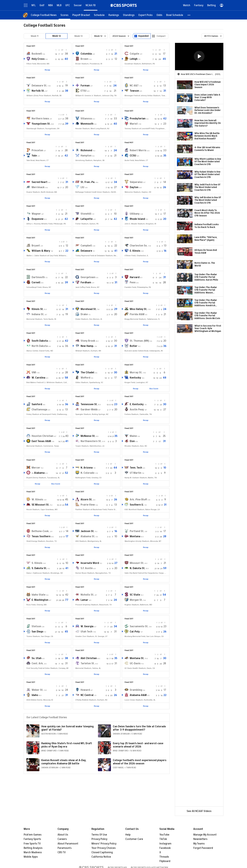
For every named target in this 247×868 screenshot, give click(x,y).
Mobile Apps (31, 857)
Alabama (39, 473)
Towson (134, 91)
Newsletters (200, 839)
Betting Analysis (33, 848)
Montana (135, 536)
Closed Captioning (102, 852)
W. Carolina (38, 378)
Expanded (143, 36)
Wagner (36, 214)
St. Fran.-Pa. (88, 182)
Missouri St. (137, 563)
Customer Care (134, 839)
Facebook (165, 848)
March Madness (33, 852)
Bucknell (37, 54)
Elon (132, 441)
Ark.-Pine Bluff (138, 500)
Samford (37, 404)
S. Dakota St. (39, 568)
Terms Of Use (99, 835)
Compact (161, 36)
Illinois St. (38, 309)
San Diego (37, 632)
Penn (133, 283)
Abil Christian (89, 658)
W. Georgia (87, 626)
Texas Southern (41, 536)
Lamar (84, 600)
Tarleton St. (88, 663)
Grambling (136, 690)
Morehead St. (89, 309)
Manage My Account (205, 835)
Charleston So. (139, 246)
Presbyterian (138, 119)
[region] (199, 57)
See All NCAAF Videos (199, 811)
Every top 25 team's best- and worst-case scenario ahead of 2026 (138, 745)
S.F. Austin (87, 568)
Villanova (86, 119)
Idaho (35, 695)
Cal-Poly (135, 632)
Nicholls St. (87, 595)
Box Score (154, 389)
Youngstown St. (41, 124)
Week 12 (57, 36)
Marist (134, 124)
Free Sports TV (32, 844)
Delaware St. (39, 86)
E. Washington (40, 600)
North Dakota (40, 346)
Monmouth (87, 124)
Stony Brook (88, 341)
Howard (85, 690)
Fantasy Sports (32, 839)
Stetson (36, 626)
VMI (34, 373)
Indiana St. (38, 314)
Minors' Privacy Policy (104, 844)
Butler (134, 346)
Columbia (86, 54)
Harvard (135, 277)
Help (128, 835)
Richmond (86, 150)
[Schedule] (99, 15)
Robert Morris (138, 150)
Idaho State (39, 595)
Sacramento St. (139, 626)
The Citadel (87, 373)
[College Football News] (44, 15)
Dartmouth (38, 277)
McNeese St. (88, 436)
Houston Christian (42, 436)
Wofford (85, 378)
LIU (82, 187)
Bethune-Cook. (40, 531)
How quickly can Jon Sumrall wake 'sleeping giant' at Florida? (67, 728)
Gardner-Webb (89, 410)
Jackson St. (87, 531)
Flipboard (165, 861)
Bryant (36, 246)
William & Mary (41, 251)
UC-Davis (135, 663)
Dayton (134, 187)
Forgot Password (203, 848)
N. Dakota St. (137, 568)
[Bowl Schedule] (175, 15)
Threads (164, 857)
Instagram (165, 844)
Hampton (86, 156)
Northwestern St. (91, 441)
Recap (47, 70)
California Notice (101, 857)
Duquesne (38, 219)
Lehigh (134, 59)
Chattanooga (39, 410)
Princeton (37, 150)
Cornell (36, 283)
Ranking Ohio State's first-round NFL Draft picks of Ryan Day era (67, 745)
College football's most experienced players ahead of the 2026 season (140, 762)
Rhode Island (137, 219)
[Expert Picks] (146, 15)
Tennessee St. (89, 404)
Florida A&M (137, 314)
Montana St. (137, 658)
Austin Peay (137, 410)
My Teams (199, 844)
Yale (34, 156)
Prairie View (88, 505)
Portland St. (137, 531)
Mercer (36, 468)
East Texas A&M (41, 441)
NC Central (87, 695)
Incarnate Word (90, 563)
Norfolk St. (38, 91)
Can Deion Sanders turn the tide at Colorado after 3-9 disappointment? (139, 728)
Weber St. (37, 690)
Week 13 (78, 36)
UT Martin (136, 473)
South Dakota (40, 341)
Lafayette (87, 219)
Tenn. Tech (136, 468)
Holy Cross (38, 59)
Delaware (86, 251)
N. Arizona (87, 468)
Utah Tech (86, 632)
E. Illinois (135, 251)
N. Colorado (87, 473)
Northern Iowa (40, 119)
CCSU (133, 156)
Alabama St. (88, 536)
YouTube (164, 835)
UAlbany (135, 214)
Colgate (134, 54)
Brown (84, 59)
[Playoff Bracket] (81, 15)
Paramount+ (65, 848)
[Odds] (159, 15)
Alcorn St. (86, 500)
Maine (133, 436)
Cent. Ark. (38, 663)
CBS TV (62, 852)
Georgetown (88, 277)
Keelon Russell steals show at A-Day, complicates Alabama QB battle (64, 762)
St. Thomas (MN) (139, 341)
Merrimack (38, 187)
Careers (62, 839)
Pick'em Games (33, 835)
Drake (84, 314)
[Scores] (64, 15)
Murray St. (136, 373)
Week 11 (35, 36)
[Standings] (129, 15)
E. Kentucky (137, 404)
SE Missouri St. (40, 505)
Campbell (86, 246)
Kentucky (135, 378)
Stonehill (86, 214)
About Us (63, 835)
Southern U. (137, 505)
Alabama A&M (138, 695)
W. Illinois (37, 500)
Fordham (86, 283)
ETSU (84, 91)
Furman (85, 86)
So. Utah (37, 658)
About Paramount (68, 844)
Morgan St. (136, 600)
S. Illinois (37, 563)
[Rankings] (114, 15)
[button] (189, 15)
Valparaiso (136, 182)
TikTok (163, 839)
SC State (135, 595)
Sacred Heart (39, 182)
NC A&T (134, 86)
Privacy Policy (99, 839)
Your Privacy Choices (104, 848)
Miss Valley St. (138, 309)
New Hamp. (87, 346)
